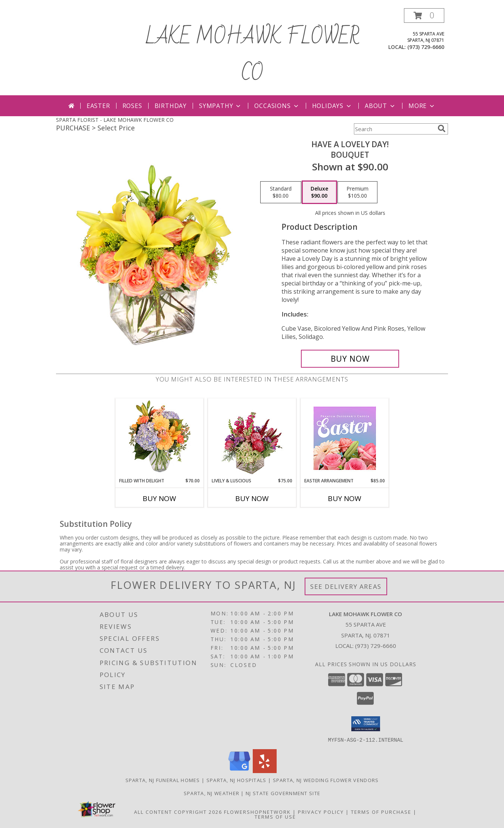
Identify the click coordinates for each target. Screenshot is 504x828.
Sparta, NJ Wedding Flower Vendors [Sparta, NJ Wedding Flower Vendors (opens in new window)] (326, 780)
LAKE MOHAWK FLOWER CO (252, 55)
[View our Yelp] (265, 771)
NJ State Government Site (283, 793)
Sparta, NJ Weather (211, 793)
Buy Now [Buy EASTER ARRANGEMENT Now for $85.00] (345, 498)
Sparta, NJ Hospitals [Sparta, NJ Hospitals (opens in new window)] (237, 780)
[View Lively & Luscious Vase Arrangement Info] (252, 438)
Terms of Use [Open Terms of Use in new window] (275, 816)
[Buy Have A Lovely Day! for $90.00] (350, 359)
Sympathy (220, 106)
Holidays (332, 106)
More (422, 106)
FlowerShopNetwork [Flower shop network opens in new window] (257, 812)
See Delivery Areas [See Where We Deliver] (346, 586)
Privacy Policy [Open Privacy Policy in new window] (321, 812)
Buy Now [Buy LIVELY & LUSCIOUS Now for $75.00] (252, 498)
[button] (424, 16)
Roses (132, 106)
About (380, 106)
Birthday (171, 106)
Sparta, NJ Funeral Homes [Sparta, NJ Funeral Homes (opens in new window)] (163, 780)
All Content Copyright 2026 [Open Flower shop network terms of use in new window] (178, 812)
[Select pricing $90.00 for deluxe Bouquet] (319, 192)
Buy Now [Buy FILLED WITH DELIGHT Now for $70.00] (159, 498)
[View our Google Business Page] (239, 771)
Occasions (277, 106)
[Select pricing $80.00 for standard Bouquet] (281, 192)
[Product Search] (394, 129)
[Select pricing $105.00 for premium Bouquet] (357, 192)
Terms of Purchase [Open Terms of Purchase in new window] (381, 812)
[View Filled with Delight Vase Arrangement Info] (160, 438)
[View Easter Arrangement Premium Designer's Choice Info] (345, 438)
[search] (442, 129)
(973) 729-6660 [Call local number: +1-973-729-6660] (426, 47)
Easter (98, 106)
